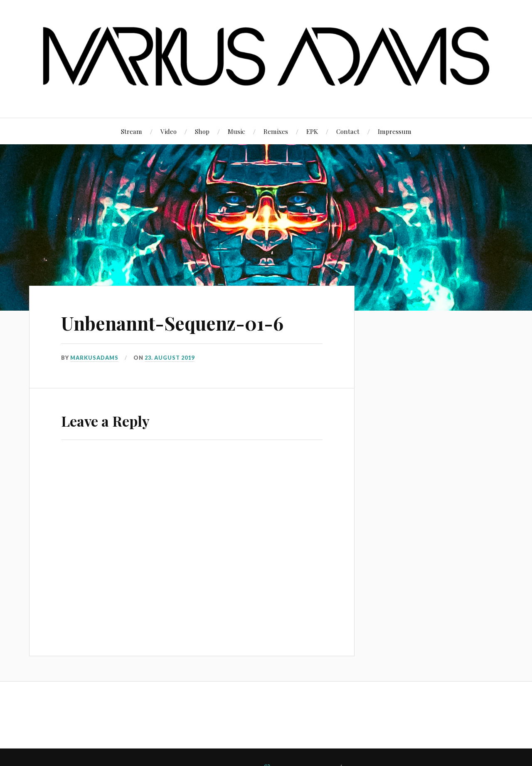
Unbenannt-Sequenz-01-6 (172, 323)
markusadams (94, 358)
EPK (312, 131)
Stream (132, 131)
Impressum (395, 131)
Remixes (276, 131)
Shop (202, 131)
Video (169, 131)
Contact (348, 131)
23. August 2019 (170, 358)
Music (236, 131)
